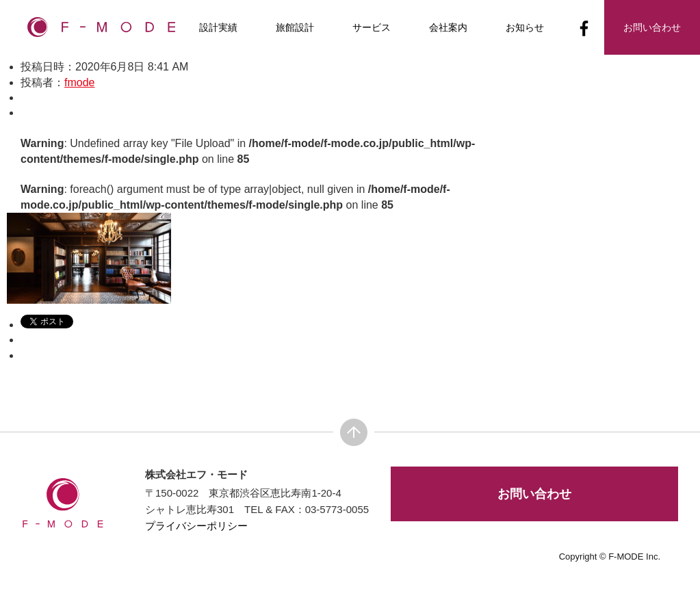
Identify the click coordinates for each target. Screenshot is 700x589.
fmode (79, 82)
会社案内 (448, 27)
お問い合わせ (534, 494)
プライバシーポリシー (196, 526)
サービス (372, 27)
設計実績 (218, 27)
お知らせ (525, 27)
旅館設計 (295, 27)
